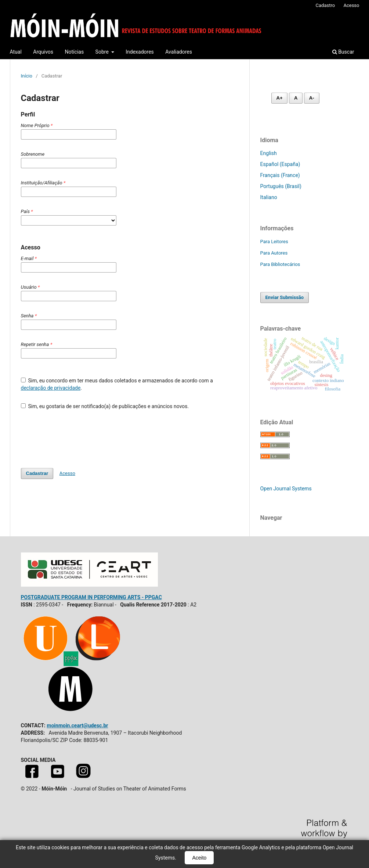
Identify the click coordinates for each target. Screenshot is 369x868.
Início (27, 76)
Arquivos (43, 52)
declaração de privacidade (51, 388)
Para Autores (274, 253)
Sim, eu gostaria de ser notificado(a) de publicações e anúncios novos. (105, 406)
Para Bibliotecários (280, 264)
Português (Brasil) (281, 186)
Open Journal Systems (286, 489)
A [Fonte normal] (296, 98)
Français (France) (280, 175)
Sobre (103, 52)
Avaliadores (179, 52)
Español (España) (280, 164)
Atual (16, 52)
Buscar (343, 52)
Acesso (351, 5)
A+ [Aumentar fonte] (280, 98)
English (269, 153)
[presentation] (77, 435)
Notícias (75, 52)
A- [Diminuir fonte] (312, 98)
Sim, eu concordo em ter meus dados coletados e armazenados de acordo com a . (117, 384)
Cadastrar (37, 473)
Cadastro (325, 5)
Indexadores (140, 52)
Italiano (269, 197)
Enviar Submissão (285, 297)
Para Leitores (274, 242)
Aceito (199, 858)
